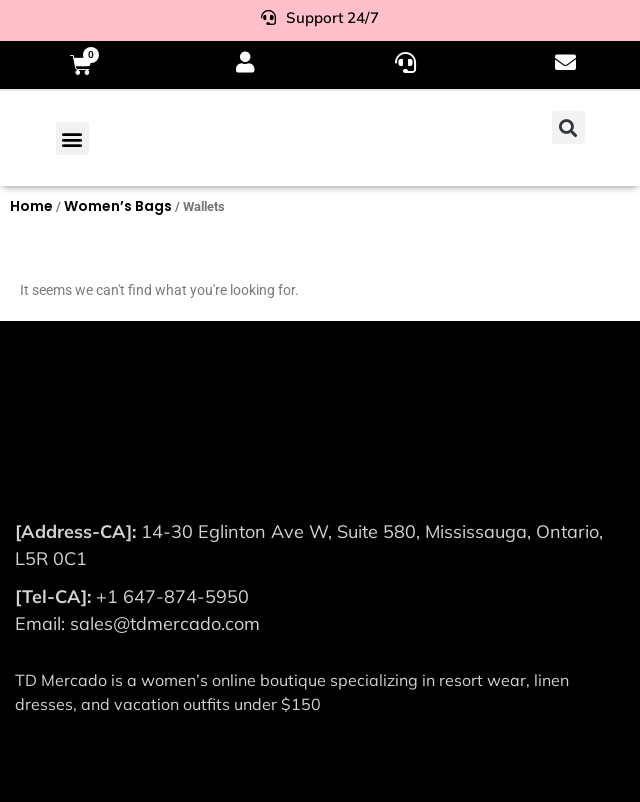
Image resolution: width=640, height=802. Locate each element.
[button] (72, 138)
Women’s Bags (118, 206)
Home (31, 206)
